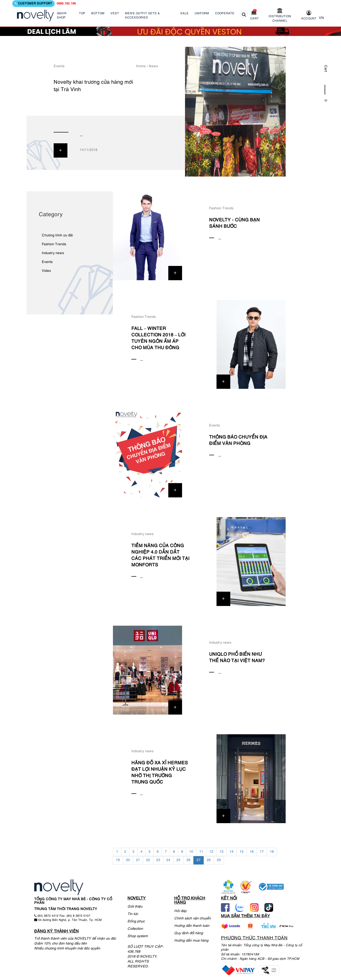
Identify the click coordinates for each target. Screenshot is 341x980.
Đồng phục (136, 922)
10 (191, 852)
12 (211, 852)
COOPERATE (225, 13)
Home (141, 66)
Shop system (138, 936)
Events (59, 66)
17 (262, 852)
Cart (255, 19)
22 (148, 860)
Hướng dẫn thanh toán (192, 926)
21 (138, 860)
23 (158, 860)
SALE (185, 13)
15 (242, 852)
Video (46, 271)
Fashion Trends (54, 244)
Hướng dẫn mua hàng (191, 941)
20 (128, 860)
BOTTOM (98, 13)
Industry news (53, 253)
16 (252, 852)
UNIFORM (202, 13)
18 (272, 852)
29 (219, 860)
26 (188, 860)
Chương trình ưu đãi (57, 236)
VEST (115, 13)
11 (201, 852)
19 (118, 860)
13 (221, 852)
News (153, 66)
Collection (135, 929)
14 (232, 852)
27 (199, 860)
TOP (82, 13)
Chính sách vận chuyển (193, 919)
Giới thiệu (135, 907)
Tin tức (133, 914)
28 (209, 860)
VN (321, 18)
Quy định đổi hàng (189, 933)
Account (309, 19)
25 (178, 860)
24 (168, 860)
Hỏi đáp (180, 911)
